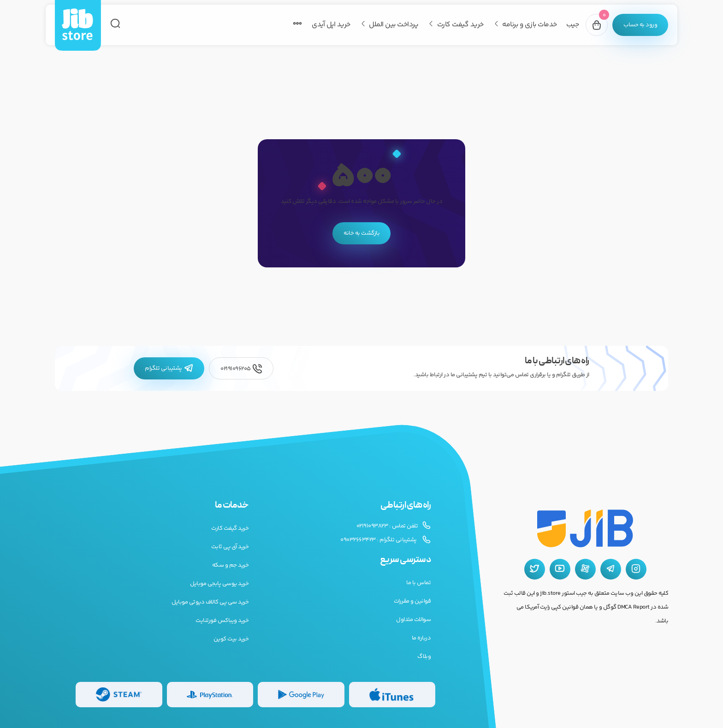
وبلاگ (424, 657)
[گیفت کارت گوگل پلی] (301, 695)
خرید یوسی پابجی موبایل (219, 584)
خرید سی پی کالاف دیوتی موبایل (210, 602)
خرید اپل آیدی (331, 25)
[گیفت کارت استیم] (119, 695)
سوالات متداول (413, 620)
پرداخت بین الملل (394, 25)
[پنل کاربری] (640, 25)
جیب (573, 25)
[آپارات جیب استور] (585, 569)
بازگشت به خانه (361, 233)
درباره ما (421, 638)
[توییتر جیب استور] (535, 569)
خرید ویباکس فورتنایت (222, 621)
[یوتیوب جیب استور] (560, 569)
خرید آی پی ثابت (230, 547)
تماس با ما (418, 583)
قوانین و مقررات (412, 601)
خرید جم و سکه (231, 565)
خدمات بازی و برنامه (530, 25)
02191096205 (241, 369)
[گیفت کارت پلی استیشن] (210, 695)
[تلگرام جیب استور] (611, 569)
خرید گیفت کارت (460, 25)
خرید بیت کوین (231, 639)
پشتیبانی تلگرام (169, 368)
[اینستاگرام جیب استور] (636, 569)
